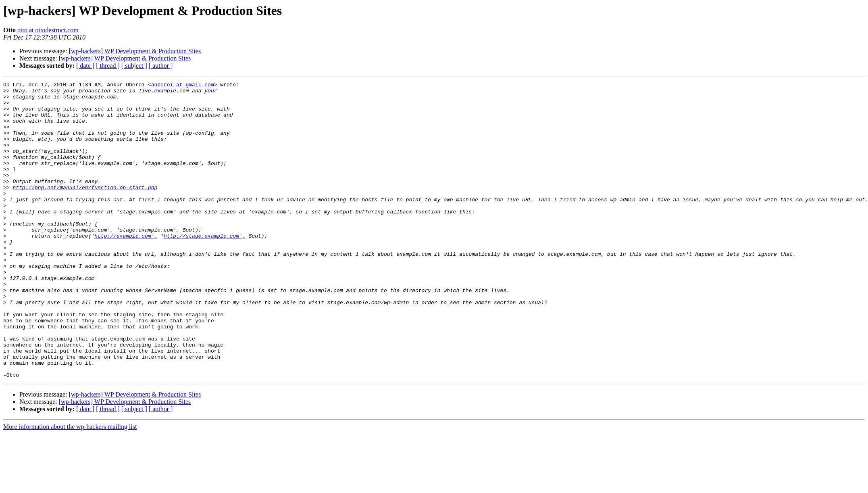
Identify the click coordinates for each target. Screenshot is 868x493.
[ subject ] (134, 66)
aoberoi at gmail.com (183, 86)
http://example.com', (126, 267)
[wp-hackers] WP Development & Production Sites (135, 51)
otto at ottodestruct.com (48, 30)
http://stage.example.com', (205, 267)
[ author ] (161, 66)
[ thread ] (108, 66)
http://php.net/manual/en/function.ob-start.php (85, 209)
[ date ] (85, 66)
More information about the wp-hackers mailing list (70, 486)
